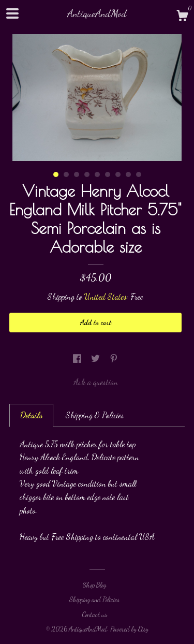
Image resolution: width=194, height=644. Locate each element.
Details (31, 415)
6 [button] (108, 174)
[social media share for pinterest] (114, 358)
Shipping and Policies (94, 599)
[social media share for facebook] (78, 358)
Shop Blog (94, 585)
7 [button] (118, 174)
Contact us (94, 614)
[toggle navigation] (12, 13)
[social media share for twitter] (96, 358)
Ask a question (96, 382)
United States (106, 296)
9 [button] (139, 174)
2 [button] (66, 174)
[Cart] (182, 17)
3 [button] (77, 174)
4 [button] (87, 174)
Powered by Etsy (129, 629)
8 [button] (128, 174)
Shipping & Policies (95, 415)
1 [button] (56, 174)
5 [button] (97, 174)
